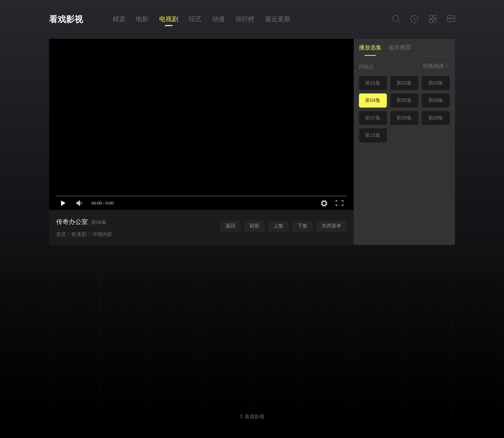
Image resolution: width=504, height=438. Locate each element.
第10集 (373, 135)
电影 (142, 19)
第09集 (436, 118)
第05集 (404, 100)
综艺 (195, 19)
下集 (302, 226)
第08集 (404, 118)
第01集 (373, 83)
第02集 (404, 83)
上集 (278, 226)
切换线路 (436, 66)
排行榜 (245, 19)
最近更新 (278, 19)
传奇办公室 (72, 222)
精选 (119, 19)
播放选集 (370, 47)
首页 (61, 234)
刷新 (254, 226)
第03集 (436, 83)
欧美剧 (79, 234)
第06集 (436, 100)
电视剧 (169, 19)
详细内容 (102, 234)
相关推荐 (400, 47)
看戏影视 (66, 19)
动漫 (218, 19)
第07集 (373, 118)
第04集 (373, 100)
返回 (230, 226)
